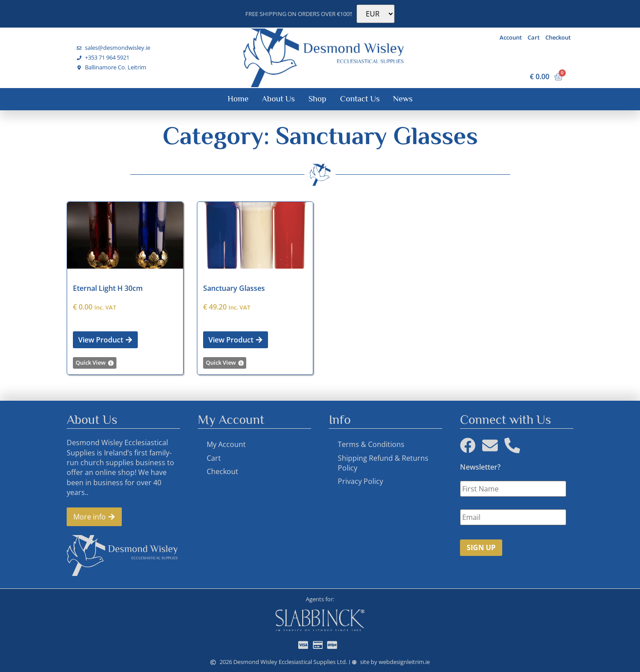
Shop (317, 99)
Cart (534, 37)
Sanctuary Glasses (234, 288)
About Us (278, 99)
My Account (226, 444)
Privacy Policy (360, 481)
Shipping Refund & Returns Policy (383, 463)
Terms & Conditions (371, 444)
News (403, 99)
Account (511, 37)
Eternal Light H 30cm (108, 288)
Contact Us (360, 99)
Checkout (558, 37)
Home (238, 99)
